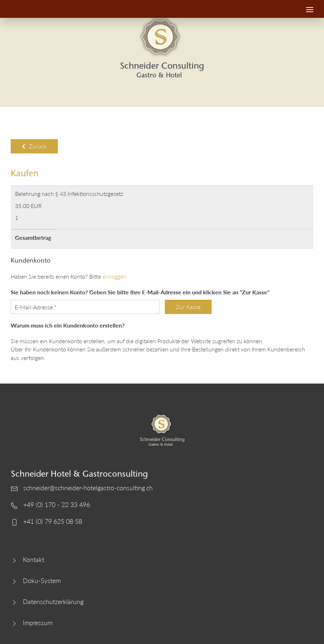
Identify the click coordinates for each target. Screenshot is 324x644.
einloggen (114, 276)
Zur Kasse (188, 307)
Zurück (34, 146)
